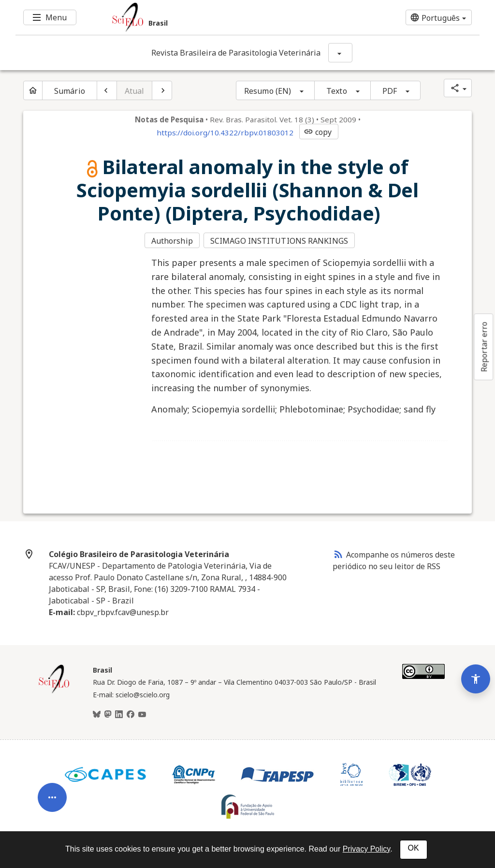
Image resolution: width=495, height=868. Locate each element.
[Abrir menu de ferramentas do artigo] (52, 793)
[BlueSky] (97, 714)
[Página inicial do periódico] (33, 90)
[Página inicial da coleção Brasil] (54, 691)
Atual (135, 91)
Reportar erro (484, 347)
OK (414, 848)
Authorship (172, 241)
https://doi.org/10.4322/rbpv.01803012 (225, 132)
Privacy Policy (366, 849)
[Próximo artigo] (162, 90)
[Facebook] (131, 714)
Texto (337, 91)
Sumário (70, 91)
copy (318, 132)
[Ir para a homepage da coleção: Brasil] (209, 17)
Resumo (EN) (268, 91)
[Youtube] (142, 714)
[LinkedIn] (119, 714)
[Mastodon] (108, 714)
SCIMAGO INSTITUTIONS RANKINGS (280, 241)
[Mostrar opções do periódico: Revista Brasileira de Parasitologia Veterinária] (340, 53)
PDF (390, 91)
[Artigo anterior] (107, 90)
